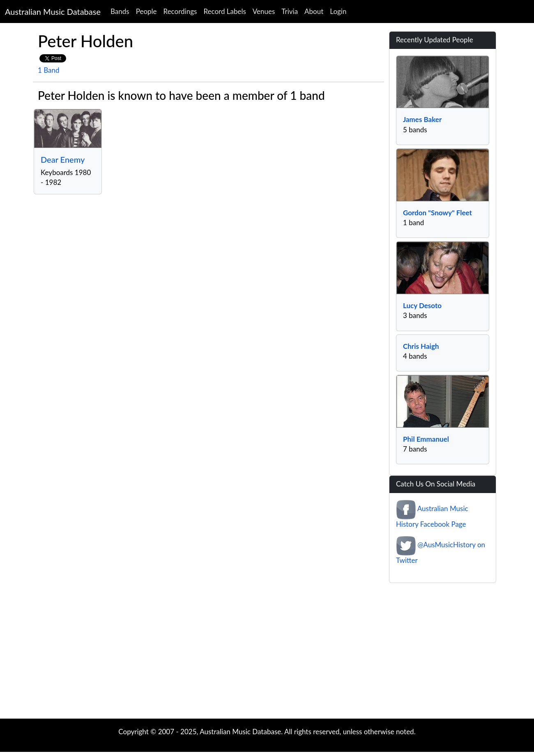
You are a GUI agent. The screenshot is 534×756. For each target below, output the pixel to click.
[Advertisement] (267, 653)
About (314, 11)
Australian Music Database (53, 12)
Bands (120, 11)
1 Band (49, 70)
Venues (264, 11)
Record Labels (224, 11)
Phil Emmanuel (426, 439)
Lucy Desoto (422, 305)
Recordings (180, 11)
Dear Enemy (63, 159)
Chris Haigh (421, 346)
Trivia (290, 11)
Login (338, 11)
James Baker (422, 119)
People (146, 11)
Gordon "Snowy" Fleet (437, 213)
